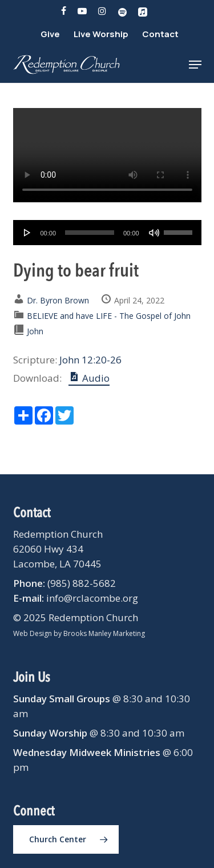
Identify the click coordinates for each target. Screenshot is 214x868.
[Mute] (154, 233)
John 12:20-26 (90, 360)
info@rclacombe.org (92, 598)
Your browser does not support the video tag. (107, 155)
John (35, 331)
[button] (195, 65)
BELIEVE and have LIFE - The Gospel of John (109, 316)
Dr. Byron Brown (58, 300)
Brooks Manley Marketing (104, 633)
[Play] (27, 233)
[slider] (90, 233)
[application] (107, 233)
